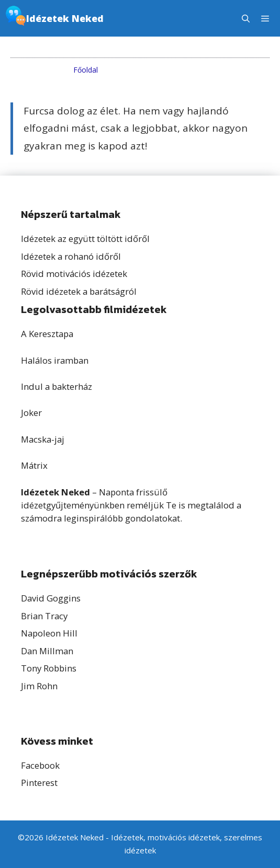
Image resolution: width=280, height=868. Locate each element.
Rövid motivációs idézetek (74, 274)
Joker (31, 413)
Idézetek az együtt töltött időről (85, 239)
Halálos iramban (55, 360)
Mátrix (34, 465)
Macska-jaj (43, 439)
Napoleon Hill (49, 633)
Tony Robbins (49, 668)
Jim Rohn (39, 686)
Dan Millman (47, 651)
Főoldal (86, 70)
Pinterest (39, 783)
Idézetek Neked (65, 18)
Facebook (40, 765)
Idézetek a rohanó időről (71, 256)
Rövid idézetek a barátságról (79, 291)
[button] (246, 18)
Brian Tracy (44, 616)
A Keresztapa (47, 334)
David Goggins (51, 598)
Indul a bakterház (57, 386)
